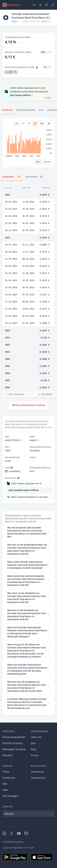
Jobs (33, 743)
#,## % (11, 72)
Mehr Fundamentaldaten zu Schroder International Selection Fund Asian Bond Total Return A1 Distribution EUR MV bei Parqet (30, 497)
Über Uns (36, 737)
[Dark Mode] (40, 5)
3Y (29, 124)
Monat (47, 162)
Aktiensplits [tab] (35, 177)
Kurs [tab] (41, 110)
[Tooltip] (11, 468)
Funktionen (9, 778)
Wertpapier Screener (14, 749)
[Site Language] (34, 5)
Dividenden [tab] (12, 177)
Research (8, 755)
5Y (35, 124)
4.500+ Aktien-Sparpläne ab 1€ (26, 483)
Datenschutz (38, 778)
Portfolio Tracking (12, 743)
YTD (17, 124)
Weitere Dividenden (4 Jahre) (28, 405)
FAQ (5, 784)
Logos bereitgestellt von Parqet (18, 848)
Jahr (38, 162)
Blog (34, 749)
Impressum (38, 772)
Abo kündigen (10, 796)
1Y (23, 124)
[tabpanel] (28, 143)
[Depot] (46, 5)
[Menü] (53, 5)
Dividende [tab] (8, 110)
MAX (42, 124)
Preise (6, 772)
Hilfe (5, 790)
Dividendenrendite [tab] (26, 110)
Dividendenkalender (14, 737)
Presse (35, 755)
